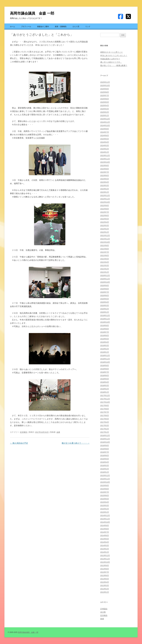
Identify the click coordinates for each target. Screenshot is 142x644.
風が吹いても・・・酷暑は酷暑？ (114, 65)
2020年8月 (105, 289)
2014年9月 (105, 525)
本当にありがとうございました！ (114, 55)
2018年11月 (105, 359)
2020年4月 (105, 302)
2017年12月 (105, 395)
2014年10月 (105, 522)
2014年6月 (105, 535)
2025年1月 (105, 115)
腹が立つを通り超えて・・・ (76, 443)
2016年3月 (105, 465)
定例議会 (104, 609)
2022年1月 (105, 232)
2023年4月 (105, 182)
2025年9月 (105, 89)
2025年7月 (105, 95)
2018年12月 (105, 355)
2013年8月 (105, 569)
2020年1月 (105, 312)
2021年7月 (105, 252)
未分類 (103, 612)
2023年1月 (105, 192)
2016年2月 (105, 469)
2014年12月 (105, 515)
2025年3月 (105, 109)
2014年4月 (105, 542)
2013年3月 (105, 585)
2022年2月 (105, 229)
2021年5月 (105, 259)
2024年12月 (105, 119)
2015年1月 (105, 512)
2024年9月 (105, 129)
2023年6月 (105, 175)
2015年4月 (105, 502)
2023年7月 (105, 172)
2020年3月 (105, 305)
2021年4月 (105, 262)
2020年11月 (105, 279)
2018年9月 (105, 365)
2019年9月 (105, 325)
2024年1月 (105, 152)
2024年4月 (105, 142)
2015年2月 (105, 509)
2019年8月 (105, 329)
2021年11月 (105, 239)
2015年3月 (105, 505)
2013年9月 (105, 565)
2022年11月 (105, 199)
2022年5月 (105, 219)
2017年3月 (105, 425)
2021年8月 (105, 249)
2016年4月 (105, 462)
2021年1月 (105, 272)
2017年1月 (105, 432)
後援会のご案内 (43, 27)
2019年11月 (105, 319)
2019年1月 (105, 352)
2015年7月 (105, 492)
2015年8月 (105, 489)
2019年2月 (105, 349)
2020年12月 (105, 275)
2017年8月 (105, 409)
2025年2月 (105, 112)
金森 (58, 432)
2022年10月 (105, 202)
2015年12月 (105, 475)
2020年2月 (105, 309)
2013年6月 (105, 575)
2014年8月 (105, 529)
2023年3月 (105, 185)
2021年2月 (105, 269)
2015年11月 (105, 479)
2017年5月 (105, 419)
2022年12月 (105, 195)
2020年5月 (105, 299)
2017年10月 (105, 402)
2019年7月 (105, 332)
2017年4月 (105, 422)
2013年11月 (105, 559)
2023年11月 (105, 159)
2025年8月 (105, 92)
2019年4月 (105, 342)
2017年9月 (105, 405)
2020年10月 (105, 282)
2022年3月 (105, 225)
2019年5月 (105, 339)
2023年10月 (105, 162)
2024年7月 (105, 132)
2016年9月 (105, 445)
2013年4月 (105, 582)
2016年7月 (105, 452)
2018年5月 (105, 379)
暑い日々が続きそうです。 (111, 62)
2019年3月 (105, 345)
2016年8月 (105, 449)
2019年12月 (105, 315)
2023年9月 (105, 165)
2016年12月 (105, 435)
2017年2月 (105, 429)
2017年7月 (105, 412)
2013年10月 (105, 562)
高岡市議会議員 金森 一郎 (32, 13)
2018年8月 (105, 369)
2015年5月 (105, 499)
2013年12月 (105, 555)
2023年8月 (105, 169)
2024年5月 (105, 139)
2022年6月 (105, 215)
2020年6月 (105, 295)
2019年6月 (105, 335)
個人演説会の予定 (19, 443)
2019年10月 (105, 322)
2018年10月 (105, 362)
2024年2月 (105, 149)
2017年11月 (105, 399)
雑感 (102, 619)
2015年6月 (105, 495)
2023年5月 (105, 179)
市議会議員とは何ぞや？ (110, 59)
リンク (88, 27)
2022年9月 (105, 205)
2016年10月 (105, 442)
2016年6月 (105, 455)
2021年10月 (105, 242)
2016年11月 (105, 439)
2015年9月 (105, 485)
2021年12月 (105, 235)
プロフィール (26, 27)
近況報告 (24, 432)
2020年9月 (105, 285)
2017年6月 (105, 415)
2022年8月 (105, 209)
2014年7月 (105, 532)
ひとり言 (76, 27)
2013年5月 (105, 579)
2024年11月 (105, 122)
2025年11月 (105, 82)
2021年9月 (105, 245)
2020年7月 (105, 292)
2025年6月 (105, 99)
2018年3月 (105, 385)
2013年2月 (105, 589)
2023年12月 (105, 155)
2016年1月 (105, 472)
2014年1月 (105, 552)
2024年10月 (105, 125)
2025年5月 (105, 102)
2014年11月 (105, 519)
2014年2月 (105, 549)
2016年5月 (105, 459)
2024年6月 (105, 135)
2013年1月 (105, 592)
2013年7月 (105, 572)
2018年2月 (105, 389)
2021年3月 (105, 265)
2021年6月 (105, 255)
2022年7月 (105, 212)
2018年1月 (105, 392)
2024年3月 (105, 145)
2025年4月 (105, 105)
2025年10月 (105, 85)
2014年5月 (105, 539)
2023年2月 (105, 189)
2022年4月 (105, 222)
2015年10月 (105, 482)
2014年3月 (105, 545)
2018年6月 (105, 375)
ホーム (12, 27)
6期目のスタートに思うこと (112, 52)
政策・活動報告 (61, 27)
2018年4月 (105, 382)
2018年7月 (105, 372)
